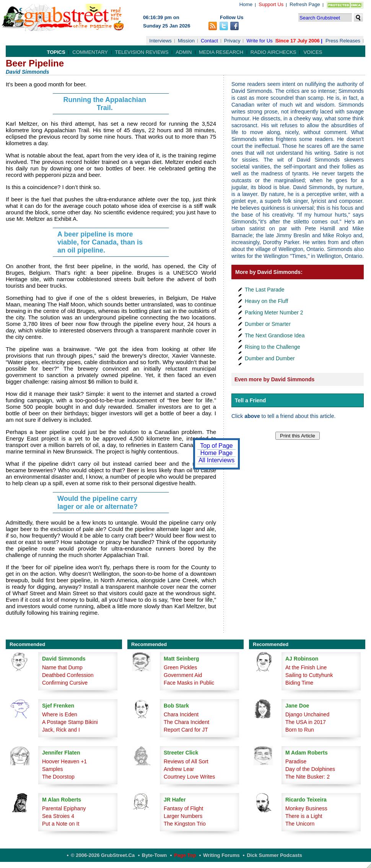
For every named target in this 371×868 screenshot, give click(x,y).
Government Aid (183, 675)
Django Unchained (307, 714)
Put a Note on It (61, 824)
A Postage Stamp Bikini (70, 722)
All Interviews (216, 460)
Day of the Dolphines (310, 769)
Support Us (271, 4)
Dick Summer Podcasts (274, 855)
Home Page (217, 453)
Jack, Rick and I (61, 730)
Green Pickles (180, 667)
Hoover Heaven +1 (64, 761)
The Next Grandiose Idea (275, 335)
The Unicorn (300, 824)
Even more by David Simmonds (274, 379)
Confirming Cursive (65, 683)
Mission (186, 41)
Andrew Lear (179, 769)
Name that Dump (62, 667)
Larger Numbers (183, 816)
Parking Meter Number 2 (274, 313)
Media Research (221, 52)
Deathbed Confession (68, 675)
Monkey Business (306, 808)
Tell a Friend (250, 400)
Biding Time (299, 683)
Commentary (90, 52)
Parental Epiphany (64, 808)
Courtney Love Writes (189, 777)
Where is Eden (60, 714)
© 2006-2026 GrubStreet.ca (103, 855)
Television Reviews (142, 52)
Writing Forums (221, 855)
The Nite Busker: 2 (308, 777)
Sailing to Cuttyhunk (309, 675)
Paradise (296, 761)
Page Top (185, 855)
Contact (209, 41)
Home (246, 4)
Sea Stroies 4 (58, 816)
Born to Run (300, 730)
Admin (184, 52)
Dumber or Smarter (268, 324)
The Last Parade (265, 290)
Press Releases (343, 41)
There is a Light (304, 816)
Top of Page (216, 446)
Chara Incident (181, 714)
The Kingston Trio (185, 824)
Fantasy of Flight (184, 808)
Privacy (232, 41)
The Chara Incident (186, 722)
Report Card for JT (186, 730)
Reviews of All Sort (186, 761)
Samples (52, 769)
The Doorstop (58, 777)
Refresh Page (305, 4)
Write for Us (259, 41)
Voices (313, 52)
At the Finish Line (306, 667)
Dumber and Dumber (270, 358)
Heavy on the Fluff (266, 301)
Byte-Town (154, 855)
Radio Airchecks (273, 52)
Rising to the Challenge (273, 347)
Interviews (160, 41)
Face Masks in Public (189, 683)
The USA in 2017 (306, 722)
